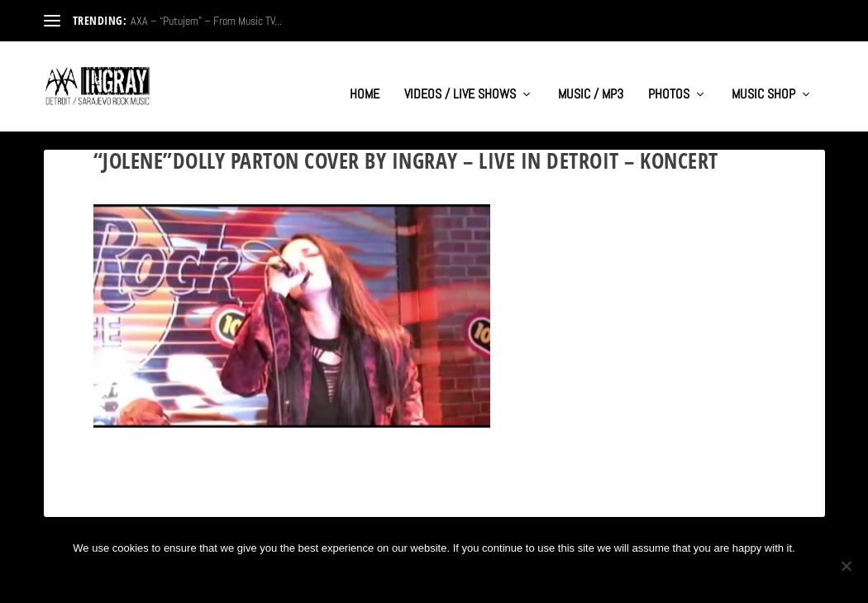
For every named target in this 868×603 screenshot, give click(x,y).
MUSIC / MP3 (591, 79)
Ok (379, 576)
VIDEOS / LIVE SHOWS (460, 79)
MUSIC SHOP (763, 79)
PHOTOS (669, 79)
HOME (365, 79)
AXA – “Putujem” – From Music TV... (206, 21)
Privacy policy (460, 576)
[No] (846, 566)
